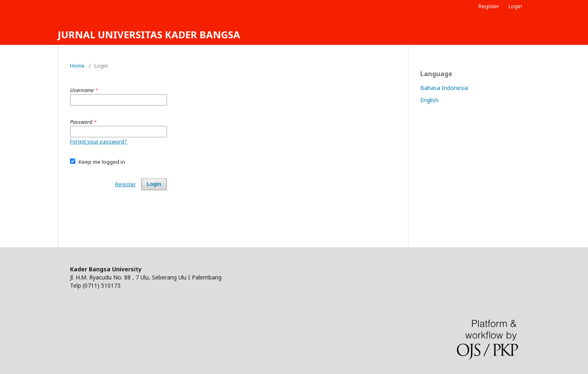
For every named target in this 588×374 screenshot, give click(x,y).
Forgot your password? (99, 141)
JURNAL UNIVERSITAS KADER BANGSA (149, 34)
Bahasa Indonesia (444, 88)
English (429, 100)
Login (515, 6)
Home (77, 66)
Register (489, 6)
